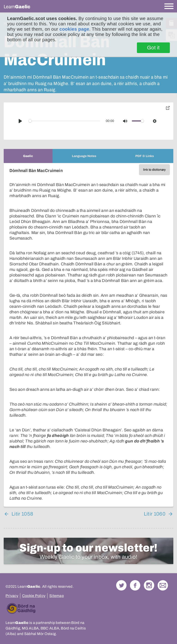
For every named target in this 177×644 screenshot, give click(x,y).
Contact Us (163, 585)
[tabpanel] (88, 335)
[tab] (28, 156)
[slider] (65, 121)
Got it (153, 48)
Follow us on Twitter (121, 585)
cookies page (74, 29)
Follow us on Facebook (135, 585)
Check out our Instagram (149, 585)
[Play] (20, 121)
